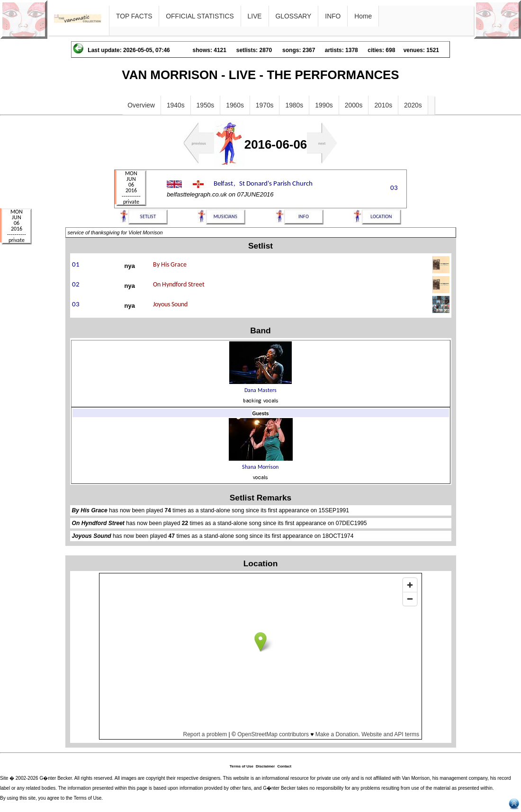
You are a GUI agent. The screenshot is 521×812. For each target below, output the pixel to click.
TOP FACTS (134, 16)
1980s (294, 105)
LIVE (255, 16)
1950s (206, 105)
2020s (413, 105)
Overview (141, 105)
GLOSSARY (294, 16)
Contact (284, 766)
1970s (265, 105)
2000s (354, 105)
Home (363, 16)
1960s (235, 105)
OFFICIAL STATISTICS (200, 16)
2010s (383, 105)
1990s (324, 105)
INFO (333, 16)
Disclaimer (265, 766)
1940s (176, 105)
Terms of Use (242, 766)
